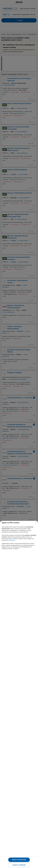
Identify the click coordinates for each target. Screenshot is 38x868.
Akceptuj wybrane (19, 865)
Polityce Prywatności (10, 540)
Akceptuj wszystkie (19, 860)
